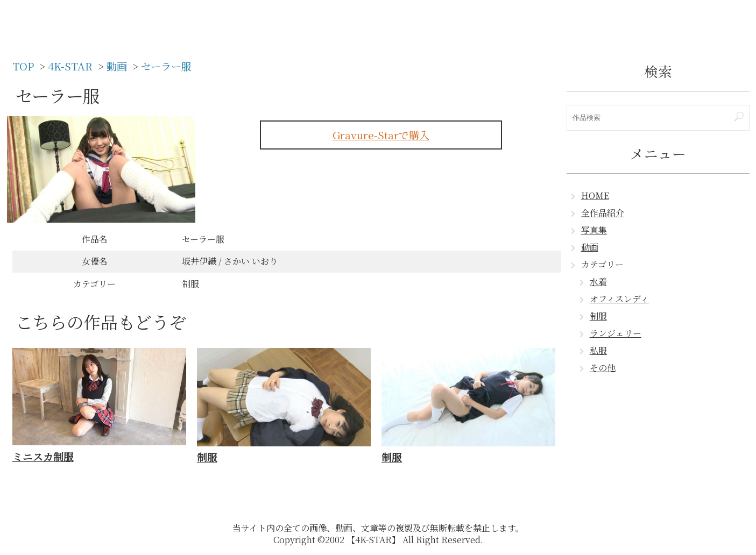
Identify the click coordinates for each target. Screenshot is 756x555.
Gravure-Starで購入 (381, 135)
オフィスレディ (619, 299)
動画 (590, 247)
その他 (603, 368)
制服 (598, 316)
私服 (598, 350)
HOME (595, 195)
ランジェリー (616, 333)
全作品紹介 (603, 213)
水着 (598, 282)
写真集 (594, 230)
